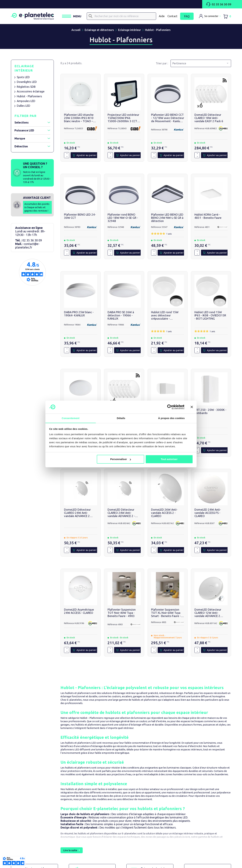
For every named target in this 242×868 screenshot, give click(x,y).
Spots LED (23, 78)
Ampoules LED (26, 102)
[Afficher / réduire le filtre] (49, 123)
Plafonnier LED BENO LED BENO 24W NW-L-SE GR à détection (167, 219)
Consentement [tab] (70, 418)
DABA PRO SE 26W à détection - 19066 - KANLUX (121, 316)
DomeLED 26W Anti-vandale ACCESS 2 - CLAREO (164, 514)
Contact (172, 17)
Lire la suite (70, 851)
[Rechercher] (96, 17)
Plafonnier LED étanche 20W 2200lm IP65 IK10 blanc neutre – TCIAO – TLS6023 (79, 119)
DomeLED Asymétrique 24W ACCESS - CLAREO (79, 612)
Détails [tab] (121, 418)
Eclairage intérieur (24, 69)
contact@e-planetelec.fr (27, 247)
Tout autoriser (169, 459)
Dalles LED (24, 107)
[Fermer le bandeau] (192, 407)
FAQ (187, 17)
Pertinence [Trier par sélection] (179, 64)
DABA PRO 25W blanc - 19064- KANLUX (79, 315)
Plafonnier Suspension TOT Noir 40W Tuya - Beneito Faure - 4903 (122, 614)
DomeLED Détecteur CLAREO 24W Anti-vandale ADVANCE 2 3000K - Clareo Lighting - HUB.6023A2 (80, 514)
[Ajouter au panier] (85, 156)
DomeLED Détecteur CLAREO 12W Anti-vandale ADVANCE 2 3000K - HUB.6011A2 (208, 614)
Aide (162, 17)
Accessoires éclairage (31, 92)
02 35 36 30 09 (219, 4)
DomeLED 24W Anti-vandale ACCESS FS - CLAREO (208, 514)
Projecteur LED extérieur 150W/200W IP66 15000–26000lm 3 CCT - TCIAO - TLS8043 (123, 119)
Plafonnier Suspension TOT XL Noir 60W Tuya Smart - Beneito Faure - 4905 (166, 614)
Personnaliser (121, 459)
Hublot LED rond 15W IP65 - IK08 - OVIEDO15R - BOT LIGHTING (210, 316)
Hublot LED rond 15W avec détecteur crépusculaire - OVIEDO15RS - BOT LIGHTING (165, 316)
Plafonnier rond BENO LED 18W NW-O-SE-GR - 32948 (123, 219)
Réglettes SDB (26, 87)
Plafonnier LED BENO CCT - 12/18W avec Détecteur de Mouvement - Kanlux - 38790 (168, 119)
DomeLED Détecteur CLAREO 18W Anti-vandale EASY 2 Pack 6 (209, 119)
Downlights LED (27, 83)
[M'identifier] (210, 17)
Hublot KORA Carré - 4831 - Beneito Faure (208, 217)
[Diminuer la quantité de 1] (67, 158)
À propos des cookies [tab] (171, 418)
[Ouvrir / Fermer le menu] (77, 17)
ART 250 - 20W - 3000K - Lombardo (210, 412)
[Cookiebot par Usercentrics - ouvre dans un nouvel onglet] (170, 407)
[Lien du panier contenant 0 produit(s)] (227, 17)
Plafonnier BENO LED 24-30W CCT (80, 217)
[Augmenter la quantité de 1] (67, 155)
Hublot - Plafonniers (29, 97)
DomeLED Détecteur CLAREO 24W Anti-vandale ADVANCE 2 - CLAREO (121, 514)
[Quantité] (65, 156)
